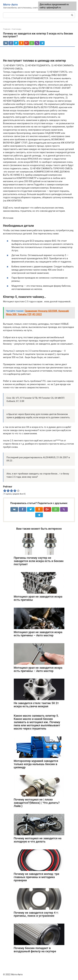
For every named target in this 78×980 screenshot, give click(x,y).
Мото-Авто (10, 5)
